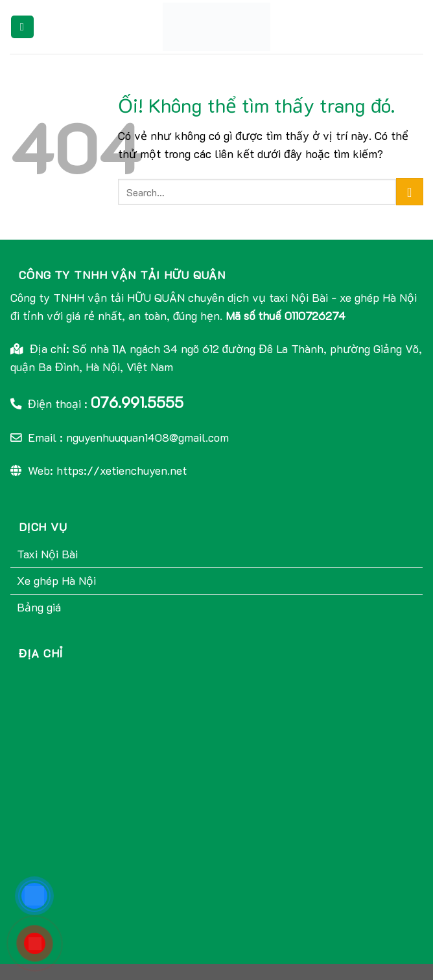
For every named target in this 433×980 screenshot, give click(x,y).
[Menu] (22, 27)
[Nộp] (410, 192)
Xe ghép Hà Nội (56, 580)
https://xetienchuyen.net (122, 470)
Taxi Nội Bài (47, 554)
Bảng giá (39, 607)
